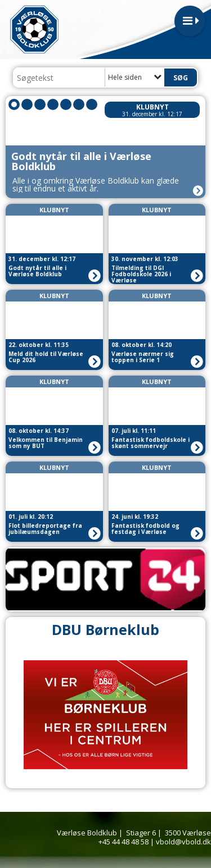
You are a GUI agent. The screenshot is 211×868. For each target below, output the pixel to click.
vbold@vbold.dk (183, 842)
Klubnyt (152, 107)
